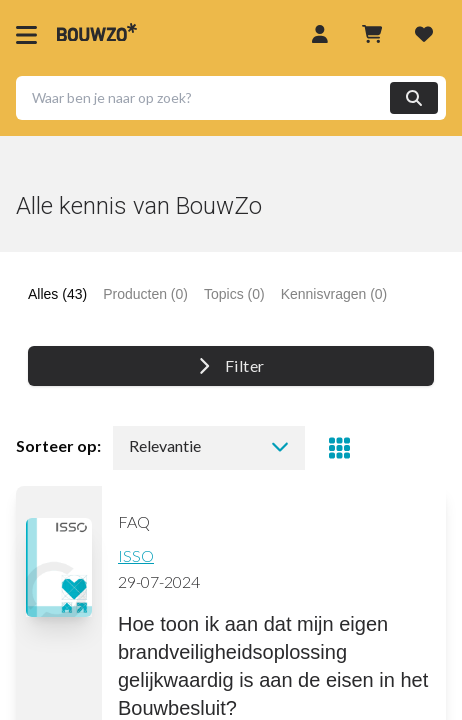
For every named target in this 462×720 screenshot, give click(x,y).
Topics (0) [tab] (234, 294)
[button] (231, 98)
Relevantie (209, 445)
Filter (231, 365)
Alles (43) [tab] (57, 294)
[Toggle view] (339, 448)
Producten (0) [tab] (145, 294)
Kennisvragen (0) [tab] (334, 294)
